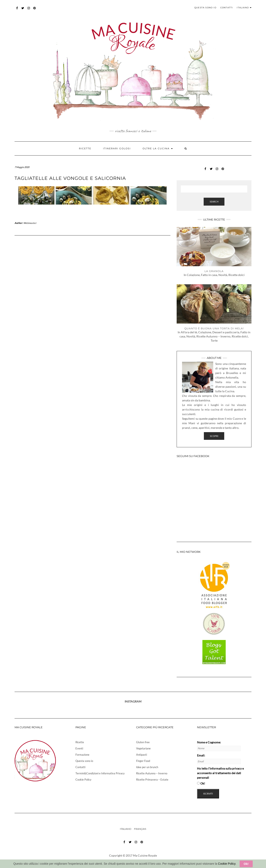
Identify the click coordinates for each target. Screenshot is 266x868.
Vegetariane (143, 748)
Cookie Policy (83, 780)
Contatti (227, 8)
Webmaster (30, 223)
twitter (23, 10)
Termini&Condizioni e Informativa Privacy (100, 773)
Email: (201, 755)
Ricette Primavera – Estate (152, 780)
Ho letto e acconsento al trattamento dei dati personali (220, 773)
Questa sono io (205, 8)
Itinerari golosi (117, 148)
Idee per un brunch (147, 767)
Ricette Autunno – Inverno (152, 773)
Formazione (82, 755)
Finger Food (143, 761)
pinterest (35, 10)
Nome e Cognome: (209, 742)
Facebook (17, 10)
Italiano (244, 8)
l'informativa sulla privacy (225, 768)
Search (214, 202)
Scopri (214, 436)
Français (140, 829)
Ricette (85, 148)
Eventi (79, 748)
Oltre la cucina (158, 148)
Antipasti (142, 755)
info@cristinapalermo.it (142, 862)
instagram (29, 10)
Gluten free (143, 742)
